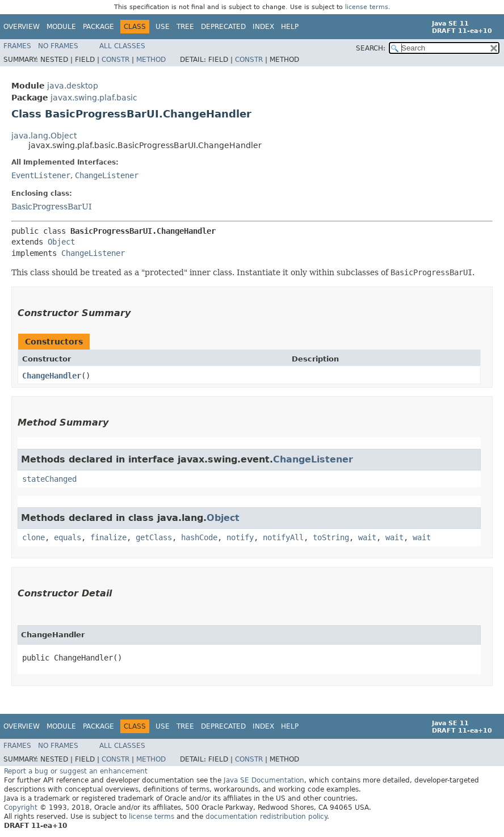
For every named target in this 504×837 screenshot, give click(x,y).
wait (367, 537)
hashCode (199, 537)
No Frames (58, 46)
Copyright (21, 807)
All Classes (122, 46)
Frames (17, 46)
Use (163, 27)
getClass (154, 537)
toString (331, 537)
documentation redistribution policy (266, 817)
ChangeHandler (52, 376)
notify (240, 537)
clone (33, 537)
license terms (367, 7)
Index (263, 27)
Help (290, 27)
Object (61, 242)
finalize (108, 537)
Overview (22, 27)
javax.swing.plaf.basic (94, 98)
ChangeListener (107, 175)
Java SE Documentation (264, 780)
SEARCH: (371, 48)
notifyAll (283, 537)
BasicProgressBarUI (52, 207)
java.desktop (73, 86)
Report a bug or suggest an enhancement (76, 771)
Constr (115, 60)
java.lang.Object (44, 136)
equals (68, 537)
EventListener (41, 175)
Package (98, 27)
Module (61, 27)
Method (151, 60)
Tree (185, 27)
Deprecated (223, 27)
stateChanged (49, 479)
